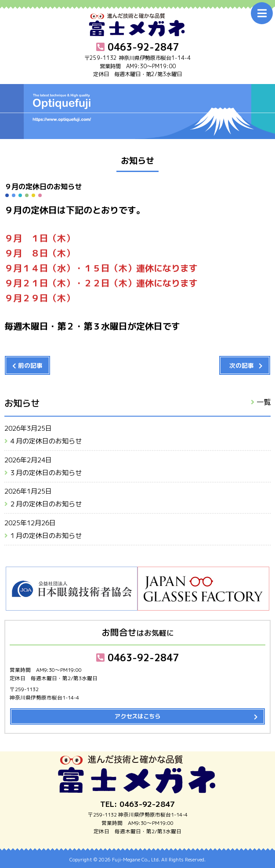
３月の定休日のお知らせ (45, 473)
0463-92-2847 (137, 658)
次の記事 (242, 365)
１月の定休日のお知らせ (45, 536)
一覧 (264, 402)
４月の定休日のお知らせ (45, 441)
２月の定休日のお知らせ (45, 504)
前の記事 (30, 365)
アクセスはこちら (137, 716)
